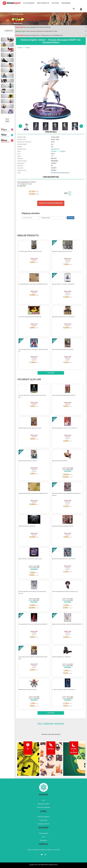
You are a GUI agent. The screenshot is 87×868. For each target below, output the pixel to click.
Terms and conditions (43, 817)
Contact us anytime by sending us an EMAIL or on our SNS (44, 850)
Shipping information (44, 804)
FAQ (43, 800)
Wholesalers (43, 840)
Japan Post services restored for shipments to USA (36, 31)
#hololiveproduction (63, 173)
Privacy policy (43, 820)
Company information (43, 824)
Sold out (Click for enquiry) (51, 203)
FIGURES (20, 48)
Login (43, 837)
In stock (55, 3)
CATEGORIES (29, 3)
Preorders (66, 3)
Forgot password (43, 833)
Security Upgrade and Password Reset (33, 27)
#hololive (54, 173)
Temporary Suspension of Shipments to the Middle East (39, 35)
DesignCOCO (55, 149)
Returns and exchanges (43, 807)
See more (51, 373)
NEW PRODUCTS (43, 3)
